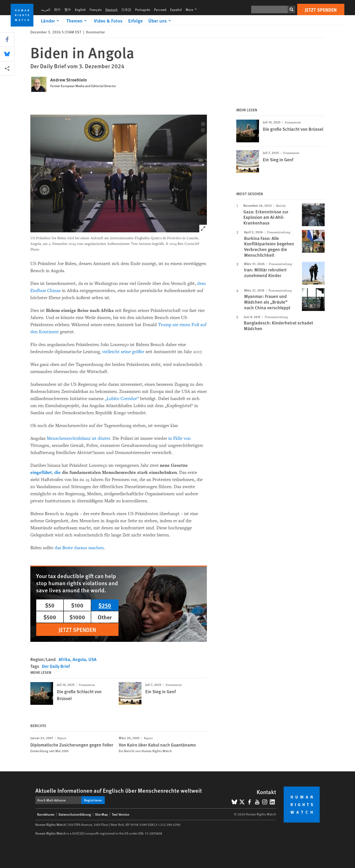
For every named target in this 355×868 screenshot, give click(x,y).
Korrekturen (46, 814)
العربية (46, 9)
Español (176, 9)
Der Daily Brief (56, 666)
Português (143, 9)
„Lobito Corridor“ (122, 399)
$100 (77, 605)
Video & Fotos (108, 21)
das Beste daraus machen (79, 548)
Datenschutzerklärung (75, 814)
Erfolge (135, 21)
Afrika (64, 659)
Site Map (101, 814)
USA (92, 659)
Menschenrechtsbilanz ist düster (78, 438)
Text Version (121, 814)
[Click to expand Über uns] (160, 21)
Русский (160, 9)
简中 (57, 9)
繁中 (68, 9)
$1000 (77, 617)
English (80, 9)
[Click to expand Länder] (51, 21)
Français (96, 9)
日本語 (126, 9)
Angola (79, 659)
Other (105, 617)
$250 (105, 605)
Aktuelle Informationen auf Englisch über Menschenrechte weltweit (119, 790)
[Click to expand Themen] (77, 21)
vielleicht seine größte (123, 352)
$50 (50, 605)
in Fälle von (180, 438)
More (193, 9)
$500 (50, 617)
